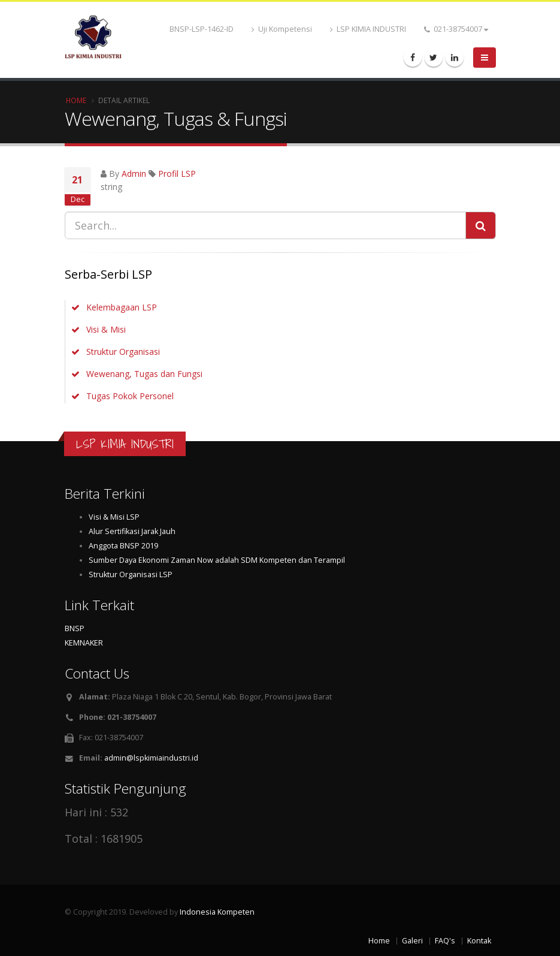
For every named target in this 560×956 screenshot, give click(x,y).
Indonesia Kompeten (217, 912)
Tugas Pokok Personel (130, 396)
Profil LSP (177, 174)
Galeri (412, 941)
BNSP (75, 628)
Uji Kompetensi (282, 29)
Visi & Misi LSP (114, 517)
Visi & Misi (106, 329)
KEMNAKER (84, 643)
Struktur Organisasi (123, 352)
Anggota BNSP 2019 (123, 546)
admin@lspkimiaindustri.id (151, 758)
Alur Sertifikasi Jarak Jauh (132, 531)
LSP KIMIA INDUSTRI (368, 29)
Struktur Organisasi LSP (131, 574)
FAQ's (445, 941)
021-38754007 (456, 29)
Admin (134, 174)
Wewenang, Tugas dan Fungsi (144, 374)
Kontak (479, 941)
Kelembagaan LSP (122, 307)
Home (76, 100)
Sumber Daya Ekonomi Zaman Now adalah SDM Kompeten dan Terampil (217, 560)
